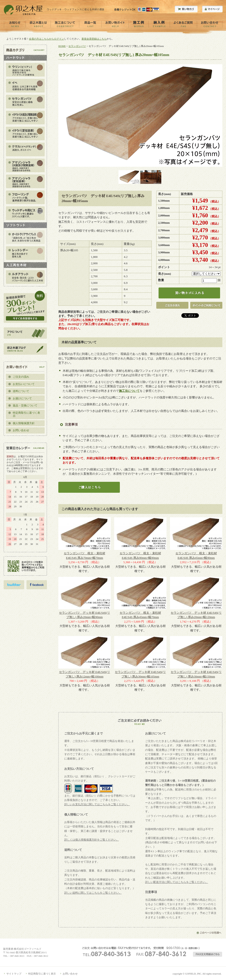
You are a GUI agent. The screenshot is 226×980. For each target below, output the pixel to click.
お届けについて (22, 398)
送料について (21, 391)
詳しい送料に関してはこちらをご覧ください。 (93, 893)
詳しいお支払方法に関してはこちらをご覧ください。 (97, 804)
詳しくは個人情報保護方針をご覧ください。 (92, 840)
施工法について (129, 391)
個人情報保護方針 (24, 423)
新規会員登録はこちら (94, 39)
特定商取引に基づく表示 (26, 414)
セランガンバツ (77, 46)
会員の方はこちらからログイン (46, 39)
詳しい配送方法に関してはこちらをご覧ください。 (177, 882)
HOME (62, 46)
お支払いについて (24, 384)
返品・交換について (25, 405)
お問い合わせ (21, 430)
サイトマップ (14, 974)
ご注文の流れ (21, 377)
